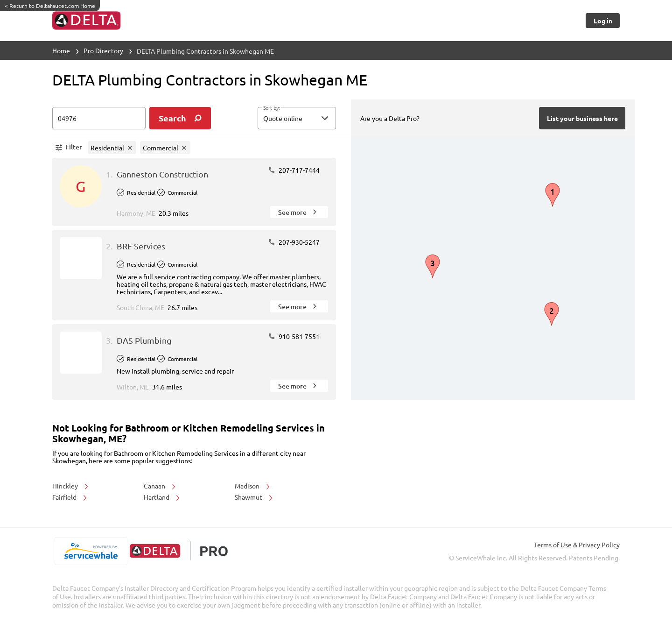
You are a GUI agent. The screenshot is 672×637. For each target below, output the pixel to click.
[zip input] (99, 118)
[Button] (603, 21)
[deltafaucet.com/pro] (178, 551)
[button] (297, 118)
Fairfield (70, 497)
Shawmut (254, 497)
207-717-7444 (294, 170)
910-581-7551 (294, 336)
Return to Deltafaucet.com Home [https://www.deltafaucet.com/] (50, 6)
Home (61, 50)
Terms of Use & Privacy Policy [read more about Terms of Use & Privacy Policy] (577, 545)
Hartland (162, 497)
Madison (253, 486)
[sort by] (311, 118)
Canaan (160, 486)
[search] (180, 118)
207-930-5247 (294, 242)
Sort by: (271, 108)
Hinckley (71, 486)
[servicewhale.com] (91, 551)
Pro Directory (103, 50)
